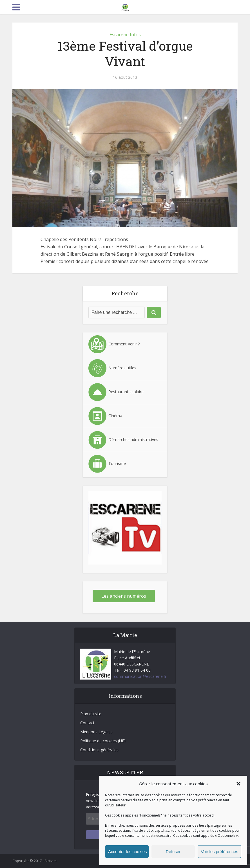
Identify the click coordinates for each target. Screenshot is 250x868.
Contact (87, 723)
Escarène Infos (125, 35)
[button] (238, 784)
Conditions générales (99, 750)
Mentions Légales (96, 732)
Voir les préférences (219, 852)
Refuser (173, 852)
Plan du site (91, 714)
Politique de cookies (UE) (103, 741)
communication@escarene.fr (140, 676)
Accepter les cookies (128, 852)
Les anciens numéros (124, 596)
